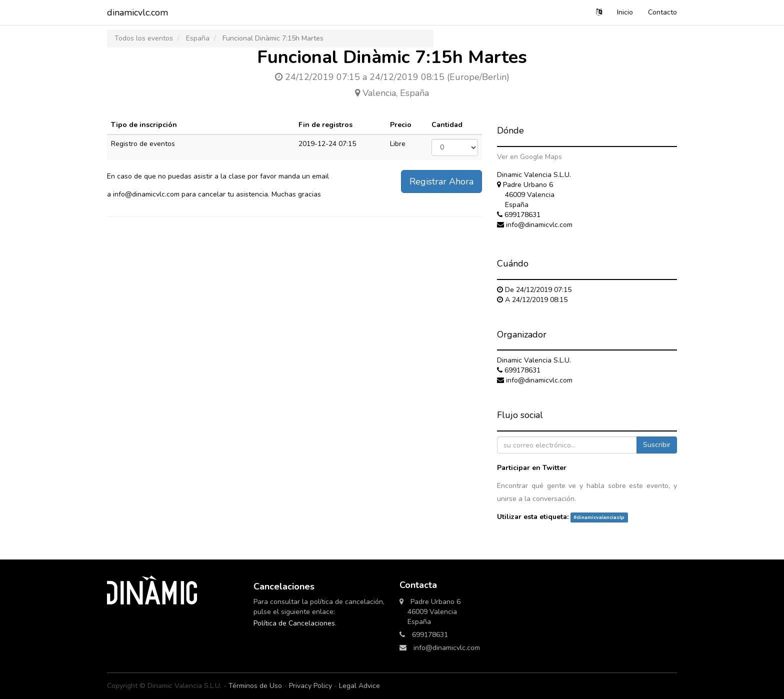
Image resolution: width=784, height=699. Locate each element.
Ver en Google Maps (529, 157)
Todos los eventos (144, 38)
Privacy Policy (310, 686)
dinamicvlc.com (137, 12)
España (198, 38)
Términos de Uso (255, 686)
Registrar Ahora (441, 181)
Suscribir (657, 445)
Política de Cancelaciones (294, 623)
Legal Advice (359, 686)
